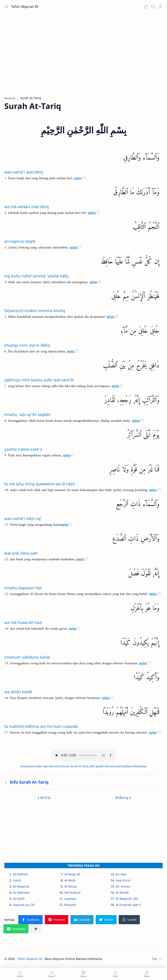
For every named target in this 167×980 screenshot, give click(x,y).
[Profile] (160, 7)
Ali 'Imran (123, 886)
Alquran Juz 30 (24, 905)
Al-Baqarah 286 (127, 899)
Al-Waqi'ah (72, 874)
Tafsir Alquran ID (25, 7)
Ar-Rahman (21, 893)
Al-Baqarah (21, 886)
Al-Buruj (122, 798)
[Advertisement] (83, 57)
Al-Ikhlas (71, 886)
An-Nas (121, 874)
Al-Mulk (70, 880)
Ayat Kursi (123, 880)
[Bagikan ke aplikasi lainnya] (36, 929)
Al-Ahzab (122, 893)
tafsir (78, 178)
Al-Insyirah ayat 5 (128, 905)
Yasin (17, 880)
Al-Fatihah (20, 874)
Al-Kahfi (19, 899)
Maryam (70, 905)
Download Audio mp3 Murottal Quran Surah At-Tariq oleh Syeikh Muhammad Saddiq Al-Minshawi (83, 766)
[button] (146, 7)
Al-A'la (45, 798)
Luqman (70, 899)
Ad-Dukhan (73, 893)
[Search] (153, 7)
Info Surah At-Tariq (29, 782)
